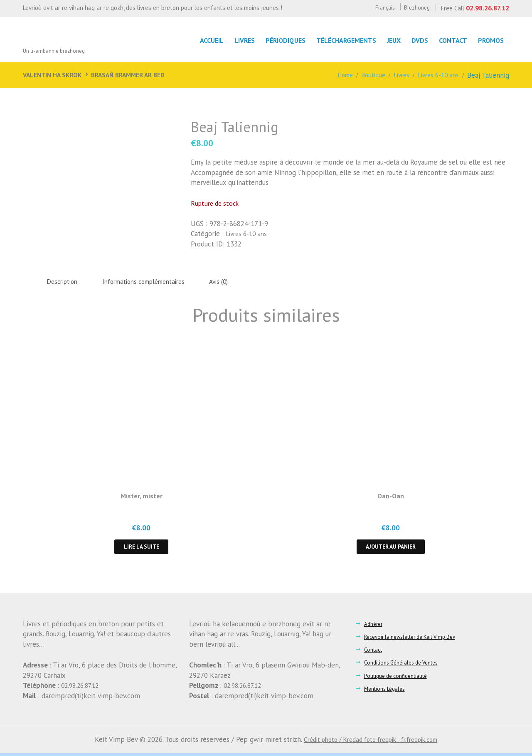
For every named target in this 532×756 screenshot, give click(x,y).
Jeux (390, 40)
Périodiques (279, 40)
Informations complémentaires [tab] (156, 282)
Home (335, 75)
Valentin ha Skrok (55, 75)
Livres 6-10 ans (436, 75)
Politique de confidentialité (398, 678)
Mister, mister (141, 497)
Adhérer (374, 626)
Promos (490, 40)
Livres (396, 75)
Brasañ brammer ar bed (137, 75)
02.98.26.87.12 (485, 8)
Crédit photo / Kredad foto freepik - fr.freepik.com (371, 742)
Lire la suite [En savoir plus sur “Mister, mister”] (142, 549)
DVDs (417, 40)
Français (375, 8)
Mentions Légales (386, 691)
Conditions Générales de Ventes (405, 665)
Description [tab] (65, 282)
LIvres (237, 40)
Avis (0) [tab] (240, 282)
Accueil (203, 40)
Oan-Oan (391, 497)
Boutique (365, 75)
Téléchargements (341, 40)
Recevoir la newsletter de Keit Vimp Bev (415, 639)
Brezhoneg (411, 8)
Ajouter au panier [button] (391, 549)
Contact (451, 40)
